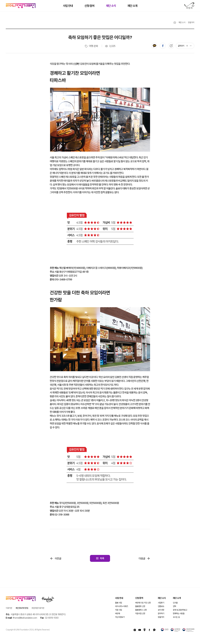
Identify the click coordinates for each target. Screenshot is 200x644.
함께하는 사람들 (179, 613)
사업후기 (161, 603)
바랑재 (189, 6)
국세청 (165, 630)
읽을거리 (161, 617)
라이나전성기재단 (21, 6)
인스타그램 (135, 630)
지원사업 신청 (140, 613)
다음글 (142, 558)
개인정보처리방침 (22, 608)
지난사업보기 (120, 617)
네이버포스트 (144, 630)
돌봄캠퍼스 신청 (141, 610)
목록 (102, 558)
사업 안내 (119, 598)
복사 (171, 46)
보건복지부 (175, 630)
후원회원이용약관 (38, 608)
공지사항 (161, 610)
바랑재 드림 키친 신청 (143, 603)
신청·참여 (139, 598)
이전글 (58, 558)
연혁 (174, 606)
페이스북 (163, 46)
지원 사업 (118, 610)
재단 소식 (162, 598)
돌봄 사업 (118, 603)
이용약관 (9, 608)
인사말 (175, 603)
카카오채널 (154, 630)
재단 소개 (177, 598)
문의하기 (161, 613)
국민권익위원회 (188, 630)
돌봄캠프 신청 (140, 606)
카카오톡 (154, 46)
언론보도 (161, 606)
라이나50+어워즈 (122, 606)
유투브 (140, 630)
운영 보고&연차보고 (180, 610)
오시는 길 (176, 617)
